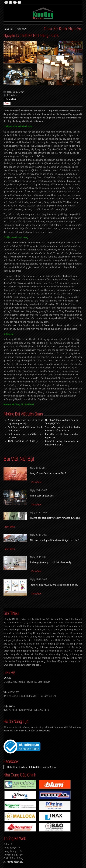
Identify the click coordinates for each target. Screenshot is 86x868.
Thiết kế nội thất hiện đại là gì (23, 441)
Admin (14, 95)
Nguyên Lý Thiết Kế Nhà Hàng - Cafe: (31, 35)
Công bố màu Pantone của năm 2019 (48, 473)
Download (45, 731)
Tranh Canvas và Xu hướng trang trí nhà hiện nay (54, 585)
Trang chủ (8, 29)
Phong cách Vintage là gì (42, 496)
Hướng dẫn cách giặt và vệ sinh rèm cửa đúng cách (55, 518)
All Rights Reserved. (13, 862)
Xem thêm (36, 482)
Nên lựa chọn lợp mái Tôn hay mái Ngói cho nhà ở (55, 540)
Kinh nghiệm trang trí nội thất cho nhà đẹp (51, 562)
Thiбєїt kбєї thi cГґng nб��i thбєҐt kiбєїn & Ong (31, 767)
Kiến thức (22, 29)
